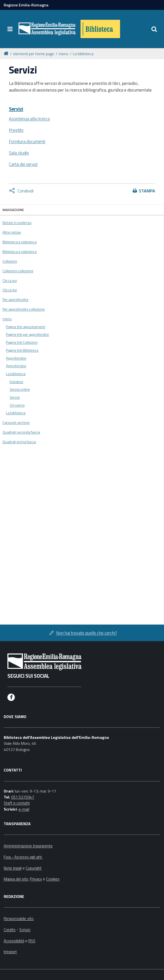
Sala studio (19, 153)
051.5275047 (23, 797)
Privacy (36, 879)
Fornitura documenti (27, 141)
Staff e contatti (17, 803)
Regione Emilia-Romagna (26, 5)
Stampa (147, 191)
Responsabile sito (19, 918)
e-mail (24, 809)
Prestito (16, 130)
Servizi (16, 109)
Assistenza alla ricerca (29, 119)
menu (63, 54)
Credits (10, 930)
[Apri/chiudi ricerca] (154, 29)
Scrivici (25, 930)
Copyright (34, 868)
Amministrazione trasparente (28, 846)
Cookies (53, 879)
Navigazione (13, 210)
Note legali (13, 868)
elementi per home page (34, 54)
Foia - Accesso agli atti (23, 857)
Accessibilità (14, 941)
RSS (32, 941)
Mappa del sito (16, 879)
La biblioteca (83, 54)
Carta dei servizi (23, 164)
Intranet (10, 952)
